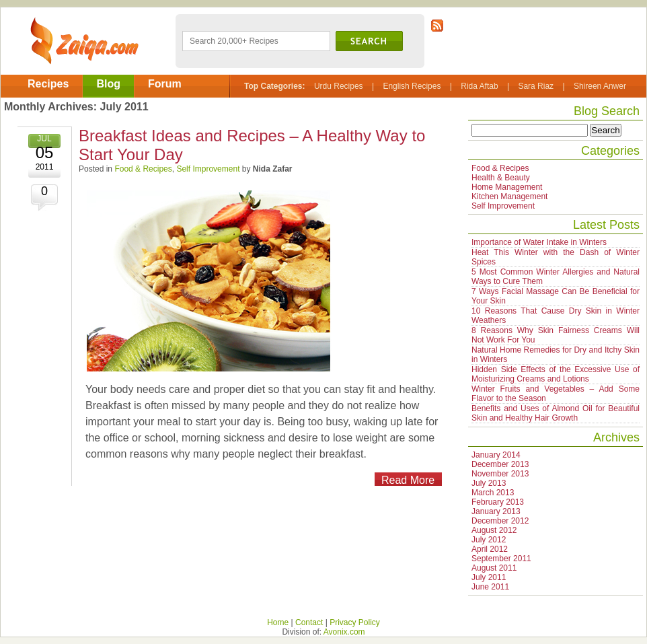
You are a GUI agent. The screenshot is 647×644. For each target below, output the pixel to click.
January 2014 (496, 455)
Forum (165, 84)
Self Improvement (208, 169)
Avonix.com (344, 632)
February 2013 (498, 502)
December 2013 (500, 464)
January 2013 (496, 511)
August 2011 (494, 568)
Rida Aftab (479, 86)
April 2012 (490, 549)
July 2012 (489, 540)
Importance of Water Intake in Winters (539, 242)
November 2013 (500, 474)
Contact (309, 622)
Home (278, 622)
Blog (108, 84)
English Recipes (412, 86)
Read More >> (405, 480)
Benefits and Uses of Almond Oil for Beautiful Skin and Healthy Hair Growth (556, 413)
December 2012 (500, 521)
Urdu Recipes (339, 86)
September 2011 (501, 559)
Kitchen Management (509, 196)
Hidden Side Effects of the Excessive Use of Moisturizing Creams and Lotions (556, 374)
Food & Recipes (143, 169)
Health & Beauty (501, 178)
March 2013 (493, 493)
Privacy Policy (355, 622)
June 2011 (490, 587)
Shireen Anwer (600, 86)
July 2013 (489, 483)
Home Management (507, 187)
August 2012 (494, 530)
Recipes (48, 84)
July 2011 (489, 577)
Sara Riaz (536, 86)
